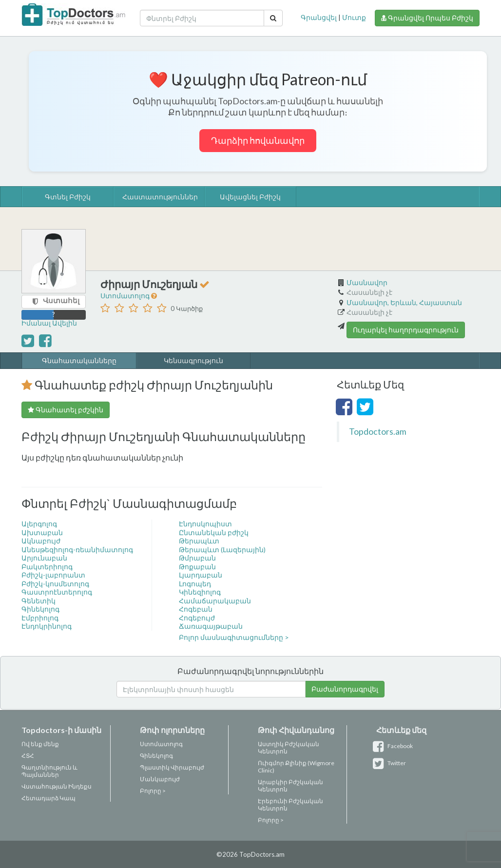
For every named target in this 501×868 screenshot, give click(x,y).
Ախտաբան (42, 532)
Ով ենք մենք (40, 744)
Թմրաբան (197, 558)
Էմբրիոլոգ (40, 618)
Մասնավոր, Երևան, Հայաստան (404, 302)
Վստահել (61, 300)
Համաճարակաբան (215, 601)
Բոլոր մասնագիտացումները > (234, 637)
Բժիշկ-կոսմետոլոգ (55, 584)
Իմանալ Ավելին (49, 323)
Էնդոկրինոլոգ (47, 626)
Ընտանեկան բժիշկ (214, 532)
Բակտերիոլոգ (47, 567)
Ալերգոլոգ (39, 524)
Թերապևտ (199, 541)
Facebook (395, 746)
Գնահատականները (79, 360)
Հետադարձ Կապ (48, 798)
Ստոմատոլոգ (126, 296)
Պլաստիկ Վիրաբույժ (172, 767)
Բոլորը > (153, 791)
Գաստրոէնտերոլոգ (57, 592)
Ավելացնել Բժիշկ (250, 197)
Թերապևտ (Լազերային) (222, 550)
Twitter (391, 763)
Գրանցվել (319, 17)
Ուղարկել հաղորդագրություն (406, 330)
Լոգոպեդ (195, 584)
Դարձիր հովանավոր (258, 140)
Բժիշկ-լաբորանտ (53, 575)
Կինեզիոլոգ (200, 592)
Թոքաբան (197, 567)
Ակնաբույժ (41, 541)
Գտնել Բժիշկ (68, 197)
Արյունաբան (44, 558)
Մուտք (354, 17)
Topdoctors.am (378, 432)
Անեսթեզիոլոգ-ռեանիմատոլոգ (77, 550)
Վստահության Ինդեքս (57, 786)
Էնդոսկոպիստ (205, 524)
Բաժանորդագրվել (345, 689)
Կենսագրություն (193, 360)
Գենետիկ (39, 601)
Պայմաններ (40, 775)
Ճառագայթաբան (211, 626)
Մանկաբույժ (160, 779)
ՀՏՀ (28, 756)
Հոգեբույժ (197, 618)
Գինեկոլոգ (40, 609)
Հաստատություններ (160, 197)
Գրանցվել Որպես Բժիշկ (427, 18)
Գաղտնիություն (47, 767)
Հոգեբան (196, 609)
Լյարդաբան (201, 575)
